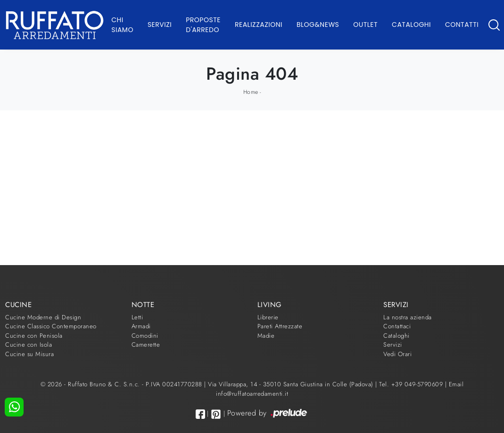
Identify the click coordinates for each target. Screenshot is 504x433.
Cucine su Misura (29, 354)
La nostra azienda (408, 317)
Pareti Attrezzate (280, 326)
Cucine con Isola (29, 345)
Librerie (268, 317)
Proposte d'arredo (203, 25)
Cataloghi (411, 25)
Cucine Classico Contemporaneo (51, 326)
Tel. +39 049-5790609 (412, 384)
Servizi (160, 25)
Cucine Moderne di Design (43, 317)
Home (251, 92)
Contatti (462, 25)
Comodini (145, 336)
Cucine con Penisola (34, 336)
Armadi (141, 326)
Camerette (146, 345)
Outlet (365, 25)
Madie (266, 336)
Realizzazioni (259, 25)
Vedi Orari (397, 354)
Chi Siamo (122, 25)
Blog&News (318, 25)
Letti (137, 317)
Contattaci (397, 326)
